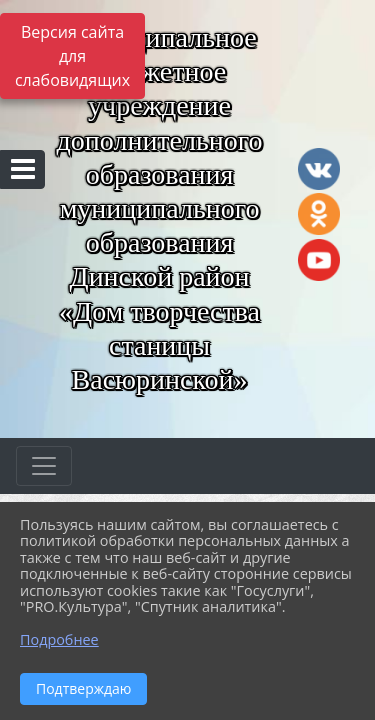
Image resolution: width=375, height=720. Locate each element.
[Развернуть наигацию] (44, 466)
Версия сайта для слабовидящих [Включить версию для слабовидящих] (72, 56)
